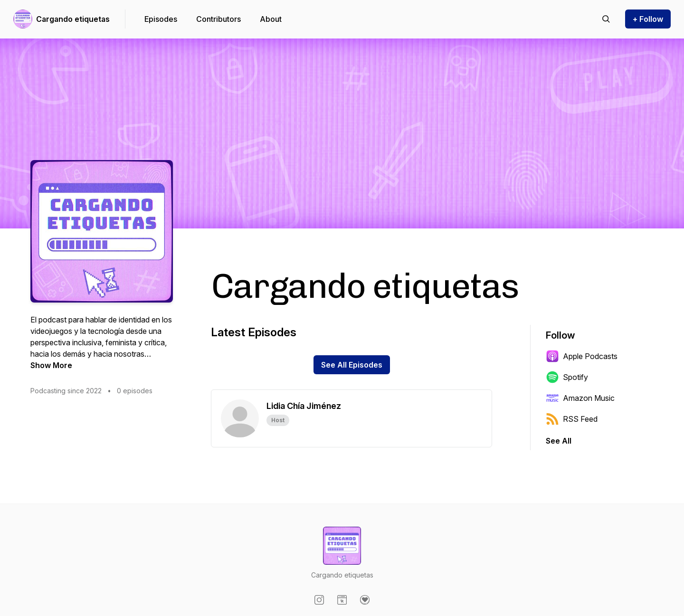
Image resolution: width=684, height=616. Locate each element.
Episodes (161, 19)
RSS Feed (572, 419)
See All (559, 441)
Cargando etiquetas (73, 19)
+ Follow (648, 19)
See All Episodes (352, 365)
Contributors (218, 19)
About (271, 19)
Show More (51, 365)
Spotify (567, 377)
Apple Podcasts (582, 356)
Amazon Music (580, 398)
